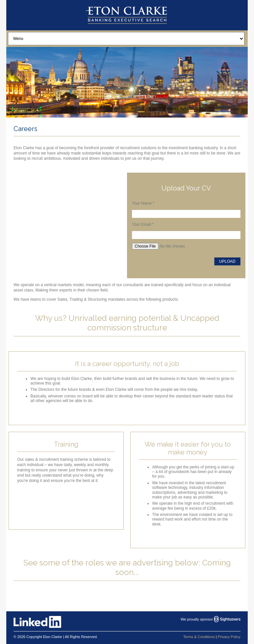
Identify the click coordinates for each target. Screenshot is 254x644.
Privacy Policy (229, 637)
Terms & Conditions (199, 637)
